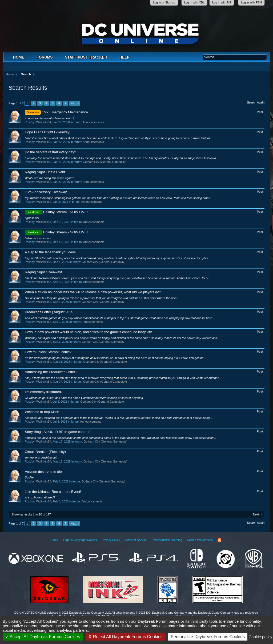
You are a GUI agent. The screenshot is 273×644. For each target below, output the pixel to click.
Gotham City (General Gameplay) (105, 162)
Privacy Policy (111, 540)
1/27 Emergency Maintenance (56, 112)
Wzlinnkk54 (44, 122)
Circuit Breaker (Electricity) (45, 452)
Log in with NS (222, 2)
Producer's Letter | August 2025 (49, 312)
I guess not (32, 218)
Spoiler (29, 477)
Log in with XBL (194, 2)
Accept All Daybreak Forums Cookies (43, 637)
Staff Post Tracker (86, 57)
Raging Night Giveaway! (43, 272)
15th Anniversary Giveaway (46, 192)
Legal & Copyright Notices (80, 540)
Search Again (256, 102)
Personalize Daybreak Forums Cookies (208, 637)
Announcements (93, 122)
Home (19, 57)
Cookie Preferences (200, 540)
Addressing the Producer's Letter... (51, 372)
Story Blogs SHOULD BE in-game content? (58, 432)
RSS (219, 540)
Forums (45, 57)
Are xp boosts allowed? (40, 497)
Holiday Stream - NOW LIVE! (56, 212)
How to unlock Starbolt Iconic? (48, 352)
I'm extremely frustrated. (43, 392)
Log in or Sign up (164, 2)
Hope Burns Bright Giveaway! (48, 132)
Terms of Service (136, 540)
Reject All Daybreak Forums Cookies (125, 637)
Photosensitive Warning (167, 540)
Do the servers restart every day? (50, 152)
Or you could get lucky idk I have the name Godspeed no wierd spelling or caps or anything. (84, 398)
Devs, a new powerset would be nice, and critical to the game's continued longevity (88, 332)
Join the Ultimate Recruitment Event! (53, 492)
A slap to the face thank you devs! (51, 252)
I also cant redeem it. (38, 238)
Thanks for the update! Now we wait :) (49, 118)
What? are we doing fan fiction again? (49, 178)
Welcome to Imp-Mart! (42, 412)
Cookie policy (260, 637)
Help (124, 57)
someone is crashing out (41, 457)
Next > (75, 103)
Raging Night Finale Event (45, 172)
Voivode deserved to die (43, 472)
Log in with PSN (251, 2)
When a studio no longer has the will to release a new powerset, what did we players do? (93, 292)
